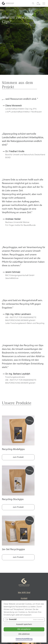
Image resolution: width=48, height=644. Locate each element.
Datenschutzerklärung (24, 639)
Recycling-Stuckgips (13, 500)
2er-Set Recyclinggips (13, 550)
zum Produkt (18, 457)
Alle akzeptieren (24, 629)
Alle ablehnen (24, 634)
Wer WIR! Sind (24, 593)
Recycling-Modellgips (13, 449)
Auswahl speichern (24, 624)
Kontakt (24, 599)
